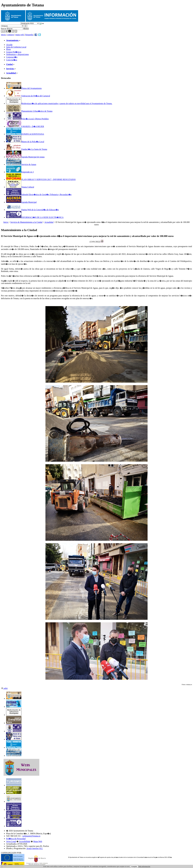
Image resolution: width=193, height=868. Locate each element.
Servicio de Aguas (21, 164)
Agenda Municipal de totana (25, 157)
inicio (4, 35)
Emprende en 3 (20, 172)
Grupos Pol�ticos (14, 52)
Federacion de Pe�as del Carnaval (28, 96)
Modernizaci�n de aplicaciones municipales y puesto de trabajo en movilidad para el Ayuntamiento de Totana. (59, 103)
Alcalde (9, 45)
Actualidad (49, 222)
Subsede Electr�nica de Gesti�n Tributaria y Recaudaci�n (39, 194)
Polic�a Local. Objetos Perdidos (27, 119)
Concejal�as (12, 60)
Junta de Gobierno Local (16, 47)
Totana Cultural (20, 187)
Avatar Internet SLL (35, 848)
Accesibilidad (25, 841)
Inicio (6, 222)
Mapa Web (38, 841)
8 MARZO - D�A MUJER (25, 126)
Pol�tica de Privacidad (16, 839)
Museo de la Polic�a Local (25, 142)
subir (4, 688)
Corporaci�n (12, 57)
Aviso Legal (11, 841)
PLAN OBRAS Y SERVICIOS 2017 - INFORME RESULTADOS (41, 179)
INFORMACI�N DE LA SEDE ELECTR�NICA (35, 217)
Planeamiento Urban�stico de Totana (29, 111)
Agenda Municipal (21, 202)
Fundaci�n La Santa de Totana (27, 149)
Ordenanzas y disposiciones (17, 54)
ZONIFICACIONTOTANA (25, 134)
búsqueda (29, 35)
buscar (4, 28)
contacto (11, 35)
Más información (144, 866)
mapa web (20, 35)
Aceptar (134, 866)
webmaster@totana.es (31, 836)
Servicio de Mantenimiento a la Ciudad (26, 222)
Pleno (8, 49)
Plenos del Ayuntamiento (24, 88)
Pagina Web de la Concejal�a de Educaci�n (32, 210)
